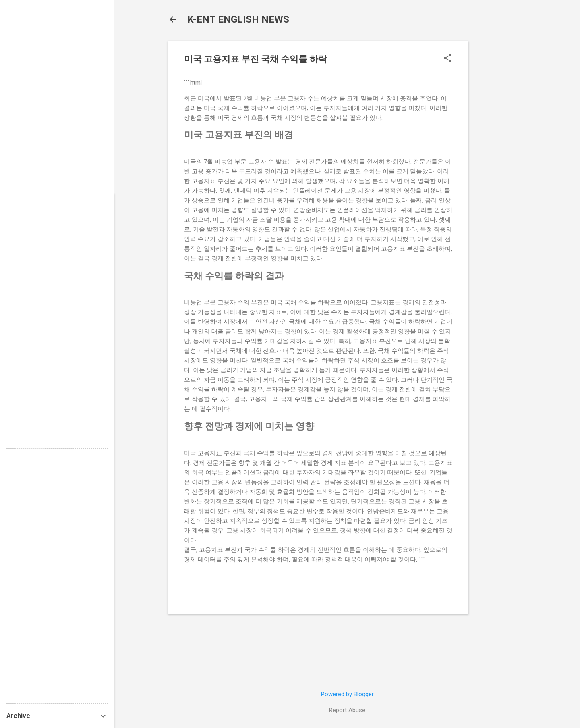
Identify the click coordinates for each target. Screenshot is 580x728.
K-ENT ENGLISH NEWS (238, 19)
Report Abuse (347, 710)
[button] (447, 59)
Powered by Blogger (347, 694)
